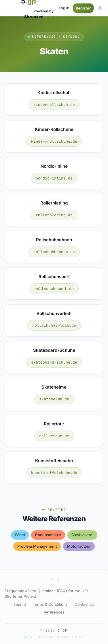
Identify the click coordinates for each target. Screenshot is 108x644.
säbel (20, 535)
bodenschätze (48, 535)
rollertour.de (54, 436)
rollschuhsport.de (54, 289)
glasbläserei (82, 535)
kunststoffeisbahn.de (54, 473)
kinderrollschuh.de (54, 105)
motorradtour (79, 546)
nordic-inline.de (54, 178)
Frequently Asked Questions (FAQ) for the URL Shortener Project (47, 594)
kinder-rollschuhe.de (54, 141)
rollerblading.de (54, 215)
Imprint (20, 604)
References (54, 612)
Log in (64, 8)
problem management (37, 546)
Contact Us (85, 604)
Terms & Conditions (50, 604)
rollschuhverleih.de (54, 325)
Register (83, 8)
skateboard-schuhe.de (54, 362)
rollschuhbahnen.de (54, 252)
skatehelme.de (54, 399)
